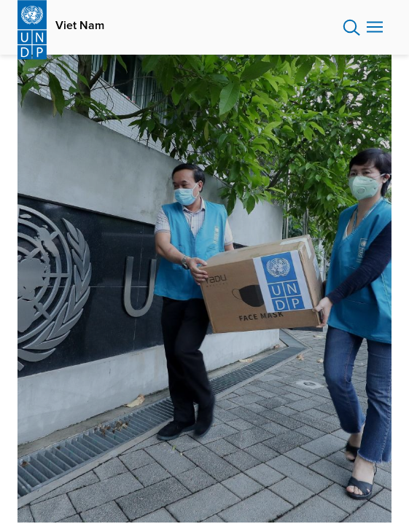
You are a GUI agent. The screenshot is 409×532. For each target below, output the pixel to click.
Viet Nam (80, 26)
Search (352, 28)
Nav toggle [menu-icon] (375, 27)
